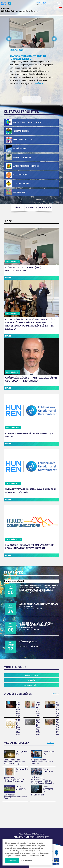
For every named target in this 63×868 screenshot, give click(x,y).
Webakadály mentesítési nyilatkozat (31, 837)
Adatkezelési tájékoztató (32, 834)
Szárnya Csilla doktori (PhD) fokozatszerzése (28, 57)
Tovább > (38, 84)
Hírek (18, 207)
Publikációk (45, 207)
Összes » (55, 694)
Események (31, 207)
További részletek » (37, 855)
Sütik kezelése (26, 860)
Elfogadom (12, 860)
